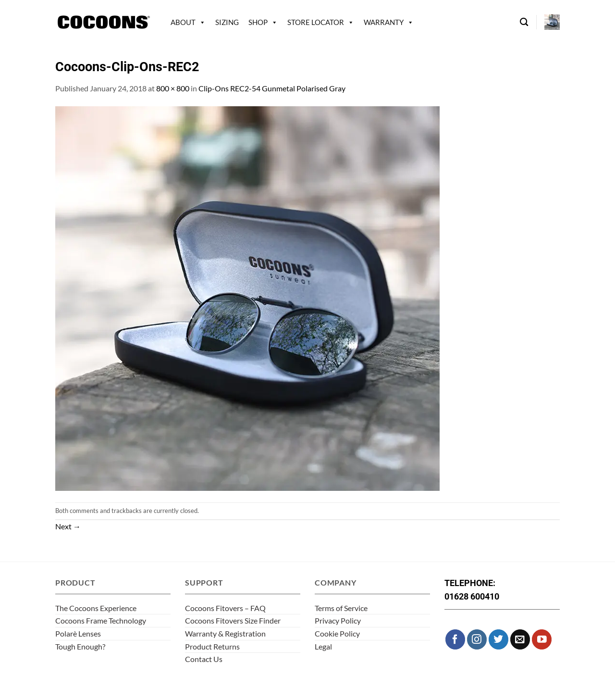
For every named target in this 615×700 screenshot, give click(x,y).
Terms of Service (341, 608)
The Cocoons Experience (96, 608)
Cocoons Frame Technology (101, 620)
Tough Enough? (80, 646)
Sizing (227, 22)
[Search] (524, 22)
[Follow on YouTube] (542, 639)
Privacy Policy (338, 620)
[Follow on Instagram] (477, 639)
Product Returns (212, 646)
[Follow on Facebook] (455, 639)
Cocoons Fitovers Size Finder (233, 620)
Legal (323, 646)
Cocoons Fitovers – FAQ (225, 608)
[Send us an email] (520, 639)
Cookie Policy (337, 633)
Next (68, 526)
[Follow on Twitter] (498, 639)
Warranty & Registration (225, 633)
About (183, 22)
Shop (258, 22)
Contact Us (204, 659)
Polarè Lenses (78, 633)
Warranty (384, 22)
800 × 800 (173, 88)
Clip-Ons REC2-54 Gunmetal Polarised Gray (272, 88)
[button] (552, 22)
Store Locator (316, 22)
